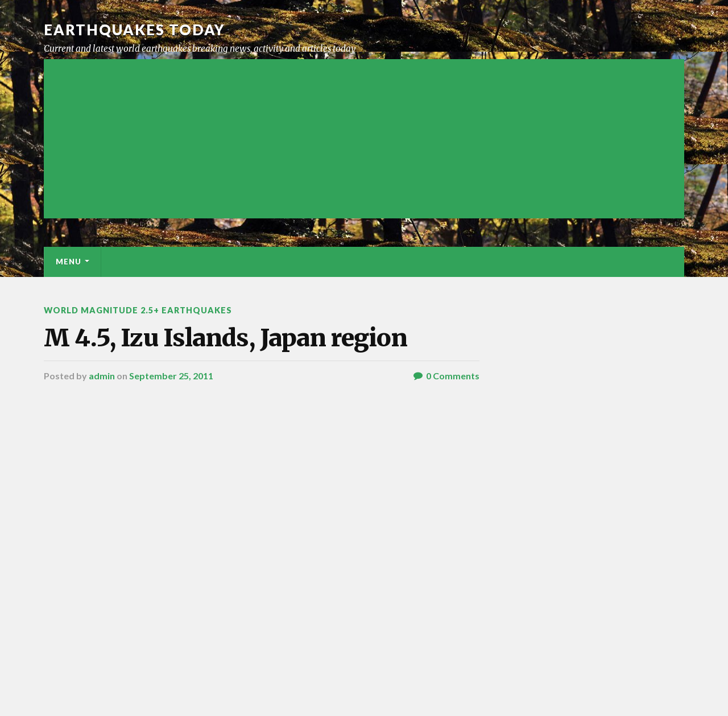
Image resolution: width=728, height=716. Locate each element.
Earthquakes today (135, 30)
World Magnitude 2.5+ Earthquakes (138, 310)
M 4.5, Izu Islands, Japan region (226, 338)
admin (102, 376)
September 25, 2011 (171, 376)
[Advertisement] (364, 139)
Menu (69, 262)
